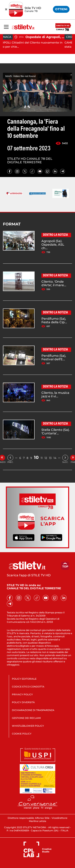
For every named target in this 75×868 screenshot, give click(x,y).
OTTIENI (61, 9)
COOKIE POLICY (22, 734)
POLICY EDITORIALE (24, 679)
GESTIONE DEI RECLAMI (26, 718)
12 (46, 458)
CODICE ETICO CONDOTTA (28, 687)
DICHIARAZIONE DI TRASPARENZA (33, 710)
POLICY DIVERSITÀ (23, 702)
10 (36, 457)
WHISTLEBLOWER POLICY (28, 726)
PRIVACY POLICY (22, 694)
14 (55, 458)
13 (50, 458)
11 (42, 458)
